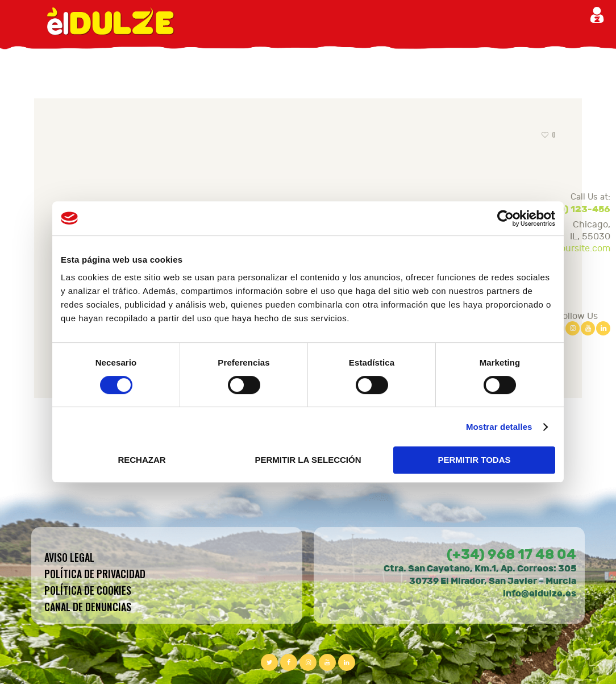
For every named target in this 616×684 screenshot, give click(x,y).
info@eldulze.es (540, 593)
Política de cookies (88, 590)
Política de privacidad (95, 574)
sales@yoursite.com (568, 248)
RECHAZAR (141, 460)
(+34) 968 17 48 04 (511, 554)
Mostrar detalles (499, 427)
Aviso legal (69, 557)
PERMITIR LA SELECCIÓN (308, 460)
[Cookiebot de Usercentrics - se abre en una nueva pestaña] (505, 218)
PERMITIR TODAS (474, 460)
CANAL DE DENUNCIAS (88, 607)
